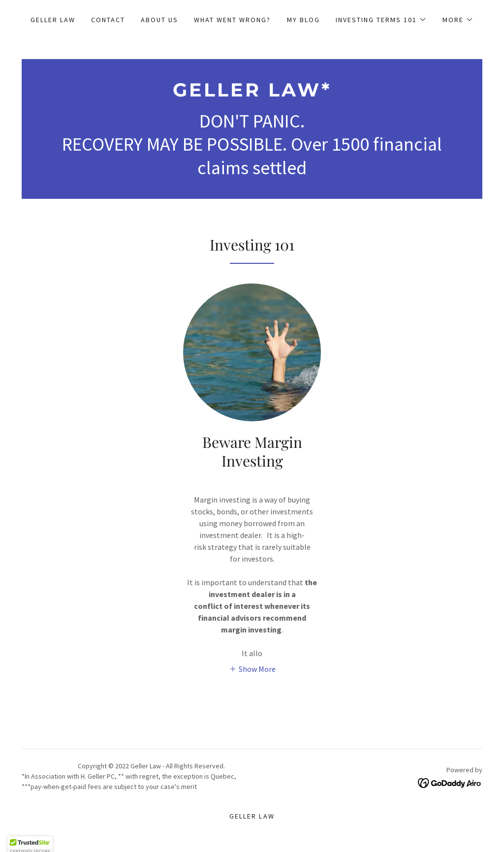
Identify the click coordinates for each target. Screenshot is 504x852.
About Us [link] (159, 20)
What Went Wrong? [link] (232, 20)
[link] (252, 94)
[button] (381, 20)
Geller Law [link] (53, 20)
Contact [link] (108, 20)
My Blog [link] (303, 20)
